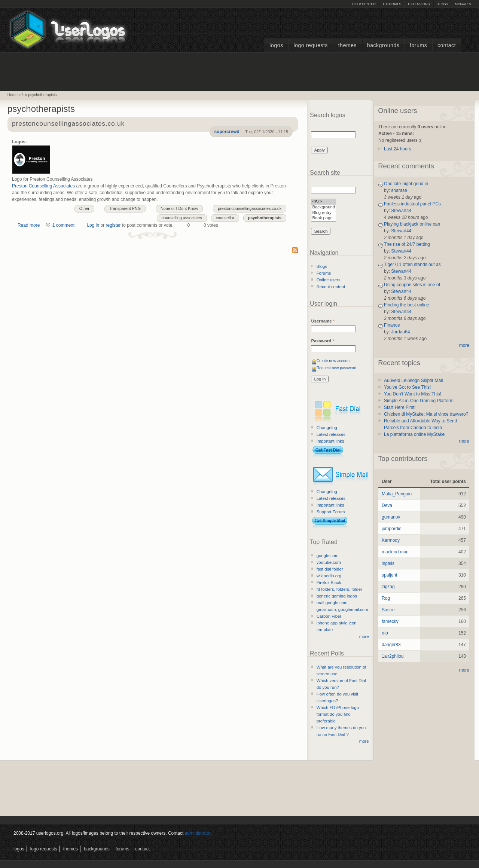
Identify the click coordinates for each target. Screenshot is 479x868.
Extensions (419, 4)
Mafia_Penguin (397, 494)
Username (323, 321)
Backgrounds (383, 45)
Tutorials (392, 4)
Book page (324, 218)
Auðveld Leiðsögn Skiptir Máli (413, 380)
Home (13, 95)
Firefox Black (329, 583)
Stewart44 (401, 211)
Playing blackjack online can (412, 224)
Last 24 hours (398, 149)
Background (324, 207)
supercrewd (227, 132)
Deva (387, 505)
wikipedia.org (329, 576)
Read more (29, 225)
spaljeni (389, 575)
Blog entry (324, 213)
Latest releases (331, 434)
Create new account (334, 361)
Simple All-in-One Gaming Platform (419, 401)
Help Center (364, 4)
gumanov (391, 517)
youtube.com (329, 562)
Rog (386, 598)
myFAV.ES (463, 4)
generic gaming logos (337, 596)
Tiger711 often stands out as (412, 265)
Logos (276, 45)
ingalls (388, 563)
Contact (447, 45)
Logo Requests (311, 45)
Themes (347, 45)
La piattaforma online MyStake (414, 434)
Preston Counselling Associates (43, 186)
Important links (330, 441)
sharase (399, 190)
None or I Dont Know (179, 208)
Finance (392, 325)
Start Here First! (400, 407)
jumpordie (392, 529)
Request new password (337, 368)
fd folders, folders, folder (339, 589)
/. (23, 95)
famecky (390, 621)
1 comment (63, 225)
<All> (324, 202)
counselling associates (182, 218)
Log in (93, 225)
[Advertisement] (239, 71)
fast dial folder (330, 569)
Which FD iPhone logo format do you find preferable (338, 714)
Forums (418, 45)
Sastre (388, 610)
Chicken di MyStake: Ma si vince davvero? (426, 414)
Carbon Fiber (329, 616)
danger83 (391, 645)
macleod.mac (395, 552)
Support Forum (331, 512)
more (364, 636)
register (113, 225)
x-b (385, 633)
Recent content (331, 287)
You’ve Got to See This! (407, 387)
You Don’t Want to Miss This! (413, 394)
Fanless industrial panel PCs (412, 204)
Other (84, 208)
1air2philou (393, 656)
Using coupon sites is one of (412, 285)
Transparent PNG (125, 208)
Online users (329, 280)
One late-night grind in (406, 184)
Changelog (327, 428)
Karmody (391, 540)
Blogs (442, 4)
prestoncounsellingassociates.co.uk (68, 124)
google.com (328, 556)
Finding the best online (407, 305)
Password (322, 341)
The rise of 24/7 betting (407, 244)
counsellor (225, 218)
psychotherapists (42, 95)
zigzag (388, 587)
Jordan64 (400, 332)
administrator (198, 833)
